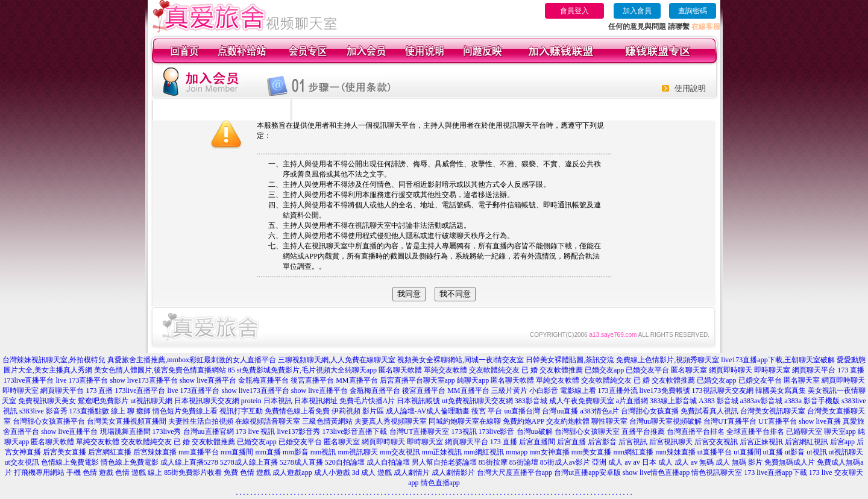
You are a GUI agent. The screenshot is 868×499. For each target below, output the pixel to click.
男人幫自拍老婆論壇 (444, 462)
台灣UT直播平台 (730, 421)
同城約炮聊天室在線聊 (465, 421)
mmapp (517, 452)
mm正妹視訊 (442, 452)
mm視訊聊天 (358, 452)
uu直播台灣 (522, 411)
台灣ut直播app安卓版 (587, 472)
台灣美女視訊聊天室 (773, 411)
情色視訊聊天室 (717, 472)
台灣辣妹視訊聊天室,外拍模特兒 (54, 360)
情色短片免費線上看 (185, 411)
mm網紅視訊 (484, 452)
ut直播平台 (715, 452)
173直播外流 (618, 391)
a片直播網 (632, 401)
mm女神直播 (549, 452)
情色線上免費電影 (130, 462)
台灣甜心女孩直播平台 (49, 421)
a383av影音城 (762, 401)
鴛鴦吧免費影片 (103, 401)
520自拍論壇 (345, 462)
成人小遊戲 (332, 472)
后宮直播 (571, 442)
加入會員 (637, 11)
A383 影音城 (719, 401)
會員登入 (574, 11)
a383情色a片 (599, 411)
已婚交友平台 (647, 370)
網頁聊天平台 (814, 370)
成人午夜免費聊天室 (582, 401)
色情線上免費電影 (70, 462)
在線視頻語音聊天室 (268, 421)
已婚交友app (604, 370)
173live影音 (497, 432)
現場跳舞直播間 (125, 432)
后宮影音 (602, 442)
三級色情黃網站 (327, 421)
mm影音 (296, 452)
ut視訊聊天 (846, 452)
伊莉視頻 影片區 (358, 411)
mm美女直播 (592, 452)
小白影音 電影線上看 (563, 391)
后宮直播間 (537, 442)
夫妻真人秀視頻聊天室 (391, 421)
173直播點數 (89, 411)
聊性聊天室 (609, 421)
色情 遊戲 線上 (139, 472)
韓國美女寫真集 (781, 391)
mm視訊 (323, 452)
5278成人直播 (301, 462)
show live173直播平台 (143, 380)
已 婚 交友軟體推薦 (552, 370)
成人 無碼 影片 (739, 462)
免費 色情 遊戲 (247, 472)
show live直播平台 (208, 380)
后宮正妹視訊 (761, 442)
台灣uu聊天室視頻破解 (665, 421)
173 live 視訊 (256, 432)
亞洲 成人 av (612, 462)
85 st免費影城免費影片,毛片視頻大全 (286, 370)
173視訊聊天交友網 (723, 391)
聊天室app (439, 380)
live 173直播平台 (82, 380)
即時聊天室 (772, 370)
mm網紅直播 (633, 452)
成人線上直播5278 (189, 462)
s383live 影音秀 (43, 411)
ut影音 (795, 452)
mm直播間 (237, 452)
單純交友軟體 (445, 370)
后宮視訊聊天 (671, 442)
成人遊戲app (292, 472)
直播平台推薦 (643, 432)
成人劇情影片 (453, 472)
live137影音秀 (299, 432)
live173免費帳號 (665, 391)
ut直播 (773, 452)
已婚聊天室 (804, 432)
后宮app (842, 442)
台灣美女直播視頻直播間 (127, 421)
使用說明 (690, 88)
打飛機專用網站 (39, 472)
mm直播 (268, 452)
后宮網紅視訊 (807, 442)
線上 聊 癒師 (131, 411)
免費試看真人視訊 (709, 411)
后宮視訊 (633, 442)
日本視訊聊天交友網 (207, 401)
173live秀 (167, 432)
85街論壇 (524, 462)
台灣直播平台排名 (696, 432)
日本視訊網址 (316, 401)
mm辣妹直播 (675, 452)
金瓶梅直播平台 (263, 380)
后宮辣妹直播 (155, 452)
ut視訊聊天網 (151, 401)
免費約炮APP (524, 421)
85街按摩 (493, 462)
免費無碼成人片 (790, 462)
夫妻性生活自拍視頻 (201, 421)
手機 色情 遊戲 (90, 472)
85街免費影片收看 (193, 472)
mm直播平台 (199, 452)
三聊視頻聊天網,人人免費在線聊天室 (337, 360)
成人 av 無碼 (694, 462)
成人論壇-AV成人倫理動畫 (428, 411)
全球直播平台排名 (755, 432)
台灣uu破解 (535, 432)
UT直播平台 (778, 421)
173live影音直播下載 (355, 432)
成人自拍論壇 (388, 462)
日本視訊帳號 (418, 401)
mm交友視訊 (400, 452)
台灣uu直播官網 (209, 432)
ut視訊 (816, 452)
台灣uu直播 (560, 411)
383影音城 (531, 401)
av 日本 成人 (653, 462)
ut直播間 (747, 452)
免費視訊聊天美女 (47, 401)
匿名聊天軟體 (400, 370)
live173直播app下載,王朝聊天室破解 (778, 360)
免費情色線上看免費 (297, 411)
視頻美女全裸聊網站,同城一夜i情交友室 (461, 360)
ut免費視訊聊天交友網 (477, 401)
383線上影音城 (673, 401)
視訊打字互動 (241, 411)
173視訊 (464, 432)
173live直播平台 (28, 380)
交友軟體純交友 (494, 370)
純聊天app (361, 370)
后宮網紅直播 (110, 452)
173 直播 (851, 370)
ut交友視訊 (22, 462)
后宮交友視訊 (716, 442)
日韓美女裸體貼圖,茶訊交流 (570, 360)
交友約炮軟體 (568, 421)
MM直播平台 (357, 380)
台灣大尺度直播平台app (514, 472)
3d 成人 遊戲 (372, 472)
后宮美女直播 (64, 452)
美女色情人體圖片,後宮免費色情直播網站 (160, 370)
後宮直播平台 (312, 380)
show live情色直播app (656, 472)
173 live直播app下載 (775, 472)
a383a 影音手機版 (812, 401)
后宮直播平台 (401, 380)
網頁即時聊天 (731, 370)
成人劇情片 (412, 472)
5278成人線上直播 (249, 462)
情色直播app (440, 483)
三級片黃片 (509, 391)
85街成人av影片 (565, 462)
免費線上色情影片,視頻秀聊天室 (668, 360)
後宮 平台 (487, 411)
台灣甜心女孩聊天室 (587, 432)
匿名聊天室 (689, 370)
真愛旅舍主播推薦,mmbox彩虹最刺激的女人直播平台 (192, 360)
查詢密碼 (693, 11)
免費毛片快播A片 (367, 401)
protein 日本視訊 (267, 401)
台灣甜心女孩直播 (650, 411)
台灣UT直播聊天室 (420, 432)
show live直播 (820, 421)
